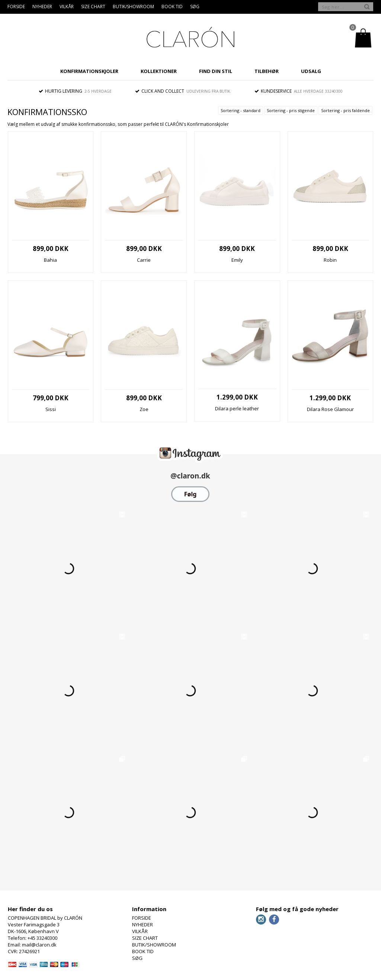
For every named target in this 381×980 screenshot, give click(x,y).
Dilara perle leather (237, 408)
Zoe (144, 409)
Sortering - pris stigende (291, 110)
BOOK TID (172, 7)
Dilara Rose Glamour (330, 409)
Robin (330, 260)
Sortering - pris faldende (345, 110)
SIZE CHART (93, 7)
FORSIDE (16, 7)
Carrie (144, 260)
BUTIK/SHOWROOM (133, 7)
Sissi (51, 409)
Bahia (50, 260)
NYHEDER (42, 7)
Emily (237, 260)
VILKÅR (67, 7)
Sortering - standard (241, 110)
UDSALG (311, 71)
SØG (195, 7)
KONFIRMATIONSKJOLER (89, 71)
